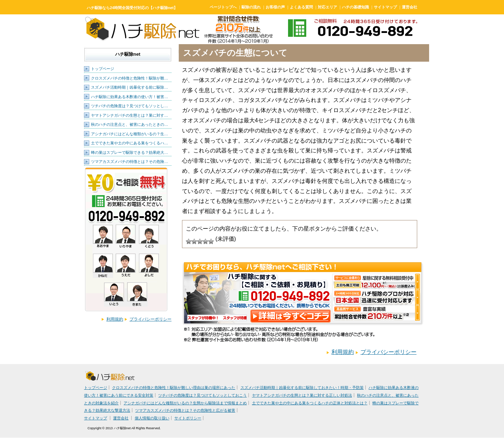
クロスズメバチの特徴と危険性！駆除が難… (129, 78)
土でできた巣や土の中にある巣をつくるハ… (129, 143)
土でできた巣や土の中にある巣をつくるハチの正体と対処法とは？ (310, 403)
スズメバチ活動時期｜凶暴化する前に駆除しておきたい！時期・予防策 (302, 388)
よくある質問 (301, 7)
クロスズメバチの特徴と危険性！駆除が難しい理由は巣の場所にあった (174, 388)
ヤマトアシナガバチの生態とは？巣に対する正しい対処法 (302, 395)
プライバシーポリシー (150, 319)
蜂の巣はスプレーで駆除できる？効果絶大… (129, 152)
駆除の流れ (251, 7)
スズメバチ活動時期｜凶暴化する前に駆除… (129, 87)
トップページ (103, 69)
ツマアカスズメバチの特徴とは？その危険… (129, 162)
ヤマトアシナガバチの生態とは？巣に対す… (129, 115)
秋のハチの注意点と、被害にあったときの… (129, 124)
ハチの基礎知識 (355, 7)
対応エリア (327, 7)
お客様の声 (275, 7)
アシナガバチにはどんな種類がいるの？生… (129, 134)
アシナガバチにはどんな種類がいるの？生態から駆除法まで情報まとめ (185, 403)
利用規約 (115, 319)
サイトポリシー (188, 418)
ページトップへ (223, 7)
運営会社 (409, 7)
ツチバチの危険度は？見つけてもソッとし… (129, 106)
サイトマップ (385, 7)
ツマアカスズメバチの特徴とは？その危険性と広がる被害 (185, 410)
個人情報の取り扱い (152, 418)
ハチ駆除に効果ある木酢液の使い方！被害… (129, 97)
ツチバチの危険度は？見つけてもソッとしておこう (202, 395)
